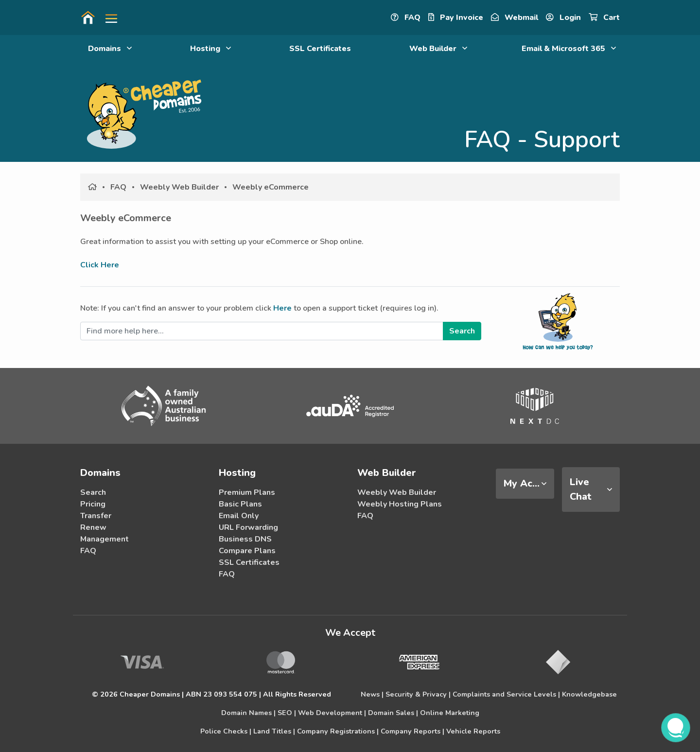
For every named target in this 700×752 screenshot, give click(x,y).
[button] (107, 17)
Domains (110, 49)
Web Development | (332, 713)
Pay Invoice (456, 17)
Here (282, 308)
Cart (604, 17)
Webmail (515, 17)
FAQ (406, 17)
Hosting (210, 49)
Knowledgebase (589, 694)
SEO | (287, 713)
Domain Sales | (393, 713)
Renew (93, 527)
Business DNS (245, 539)
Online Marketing (450, 713)
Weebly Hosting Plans (400, 504)
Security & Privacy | (418, 694)
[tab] (525, 484)
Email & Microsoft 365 (569, 49)
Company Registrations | (338, 731)
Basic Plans (240, 504)
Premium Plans (247, 492)
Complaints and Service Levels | (506, 694)
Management (105, 539)
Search (93, 492)
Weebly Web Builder (179, 187)
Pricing (93, 504)
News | (372, 694)
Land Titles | (274, 731)
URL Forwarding (248, 527)
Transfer (96, 516)
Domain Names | (248, 713)
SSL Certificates (320, 49)
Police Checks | (226, 731)
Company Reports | (412, 731)
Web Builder (438, 49)
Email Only (239, 516)
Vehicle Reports (473, 731)
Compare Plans (247, 551)
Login (563, 17)
